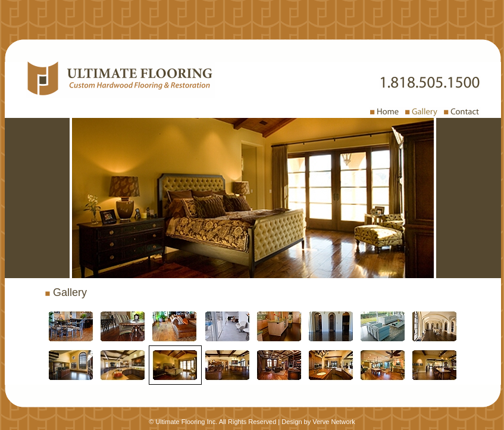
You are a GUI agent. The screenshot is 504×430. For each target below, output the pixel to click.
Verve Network (334, 422)
